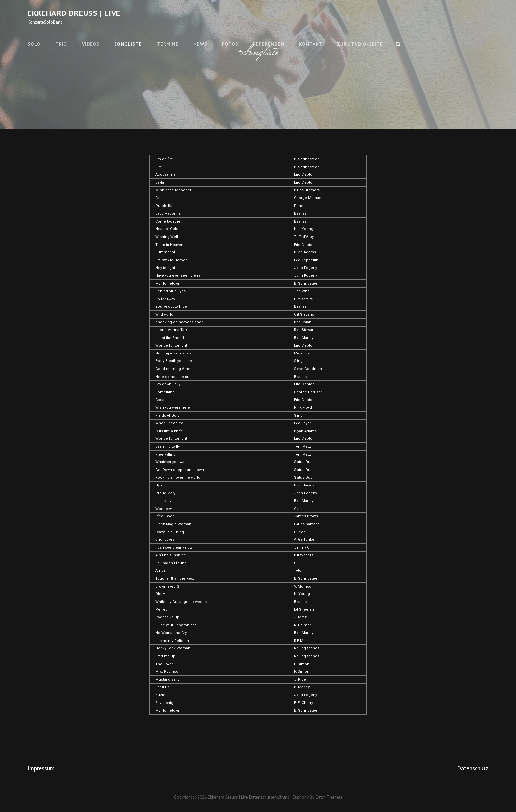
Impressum (41, 768)
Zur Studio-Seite (360, 44)
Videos (91, 44)
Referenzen (269, 44)
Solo (34, 44)
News (200, 44)
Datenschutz (473, 768)
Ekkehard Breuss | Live (74, 13)
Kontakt (311, 44)
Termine (168, 44)
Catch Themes (329, 797)
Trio (61, 44)
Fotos (230, 44)
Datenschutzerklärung (269, 797)
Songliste (128, 44)
